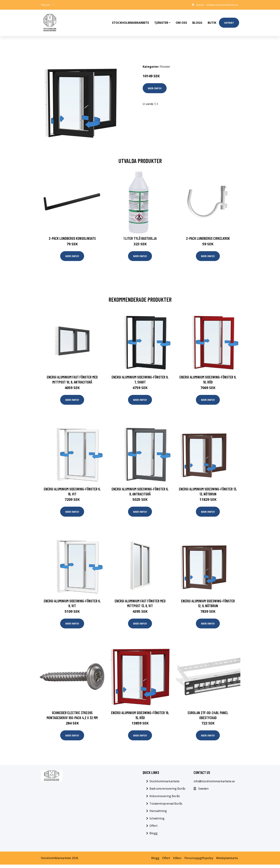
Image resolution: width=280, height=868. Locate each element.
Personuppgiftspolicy (199, 861)
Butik (212, 19)
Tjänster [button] (161, 19)
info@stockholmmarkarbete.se (218, 5)
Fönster (165, 59)
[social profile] (54, 5)
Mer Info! (155, 81)
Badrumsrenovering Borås (167, 792)
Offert (229, 19)
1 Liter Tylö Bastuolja (140, 231)
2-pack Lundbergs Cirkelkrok (208, 231)
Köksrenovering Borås (165, 799)
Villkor (177, 861)
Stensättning (158, 814)
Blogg (197, 19)
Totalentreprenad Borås (166, 807)
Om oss (181, 19)
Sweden (193, 5)
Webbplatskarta (227, 861)
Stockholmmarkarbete (130, 19)
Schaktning (157, 822)
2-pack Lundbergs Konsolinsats (72, 231)
